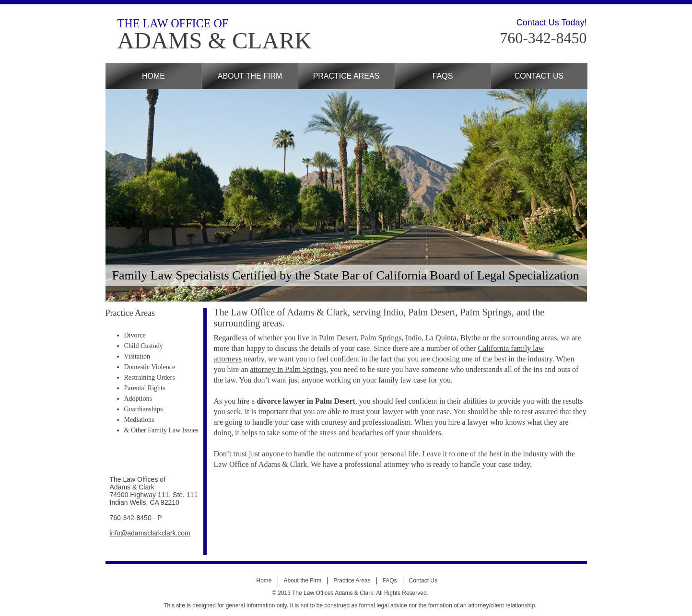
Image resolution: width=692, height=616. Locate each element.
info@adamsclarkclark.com (150, 533)
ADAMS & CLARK (215, 41)
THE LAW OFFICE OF (173, 23)
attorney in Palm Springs (288, 369)
